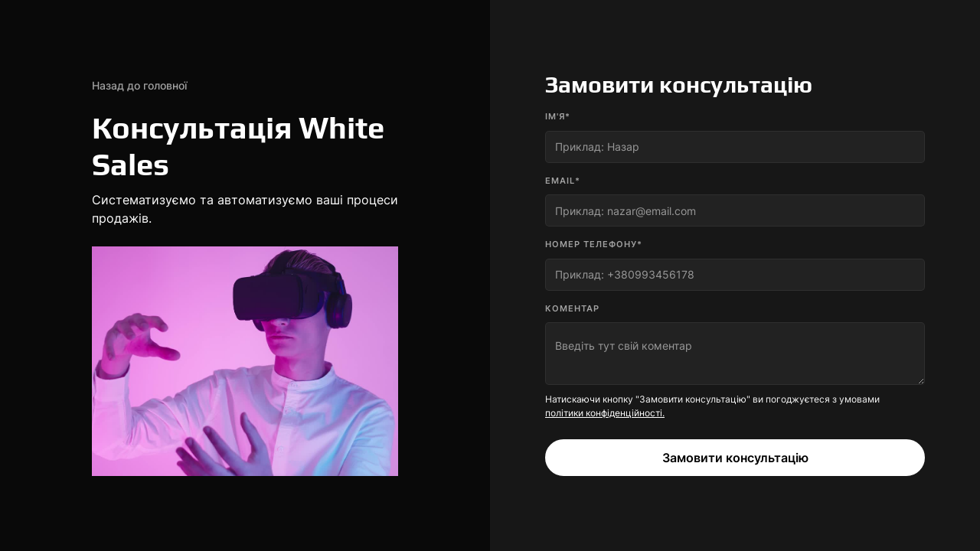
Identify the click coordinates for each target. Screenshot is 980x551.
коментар (572, 308)
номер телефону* (594, 244)
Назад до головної (139, 85)
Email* (563, 181)
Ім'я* (558, 116)
